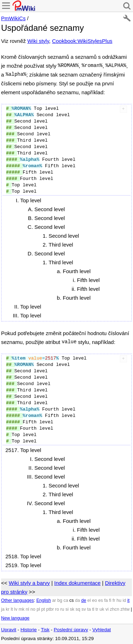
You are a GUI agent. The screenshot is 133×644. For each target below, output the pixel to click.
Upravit (9, 630)
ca (66, 600)
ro (57, 609)
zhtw (125, 609)
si (67, 609)
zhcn (115, 609)
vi (107, 609)
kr (7, 609)
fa (106, 600)
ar (54, 600)
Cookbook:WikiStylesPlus (82, 41)
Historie (29, 630)
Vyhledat (101, 630)
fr (114, 600)
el (89, 600)
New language (15, 618)
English (43, 600)
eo (95, 600)
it (128, 600)
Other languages (17, 600)
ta (89, 609)
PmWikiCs (13, 18)
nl (28, 609)
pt (43, 609)
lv (16, 609)
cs (72, 600)
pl (38, 609)
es (101, 600)
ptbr (50, 609)
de (84, 600)
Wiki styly (38, 41)
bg (60, 600)
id (124, 600)
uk (102, 609)
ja (3, 609)
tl (93, 609)
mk (21, 609)
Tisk (45, 630)
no (33, 609)
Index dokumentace (77, 583)
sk (72, 609)
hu (119, 600)
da (78, 600)
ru (62, 609)
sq (78, 609)
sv (84, 609)
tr (97, 609)
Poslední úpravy (71, 630)
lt (12, 609)
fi (110, 600)
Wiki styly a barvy (29, 583)
